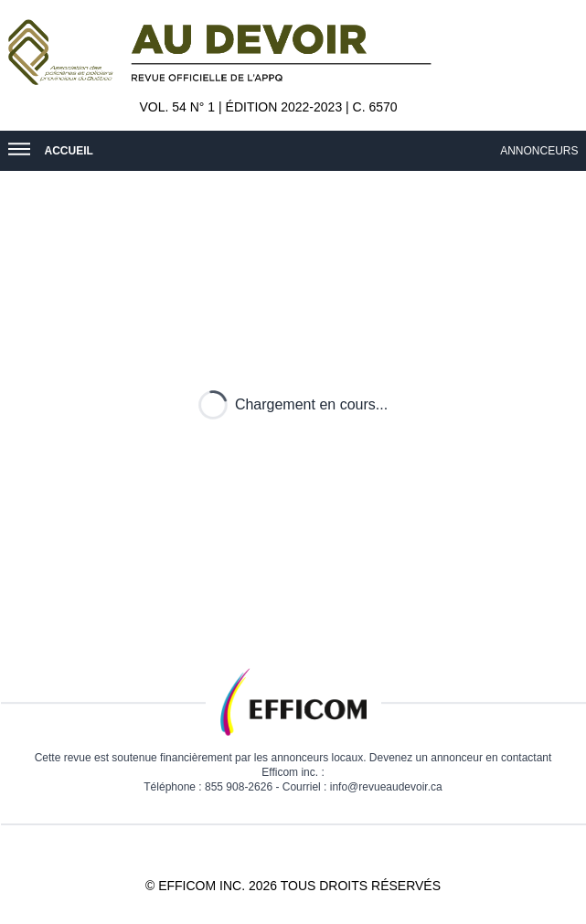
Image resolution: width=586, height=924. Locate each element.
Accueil (70, 150)
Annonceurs (542, 150)
